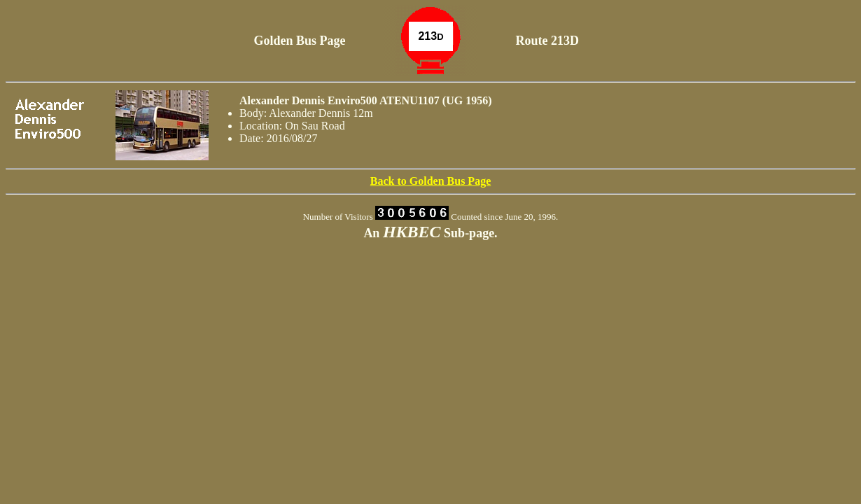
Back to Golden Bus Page (430, 181)
